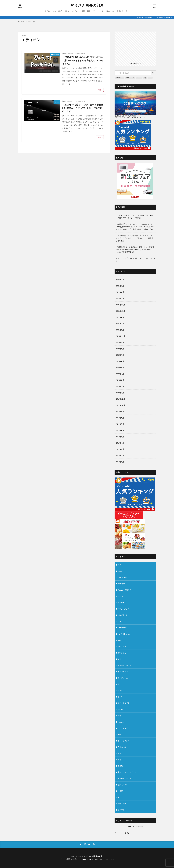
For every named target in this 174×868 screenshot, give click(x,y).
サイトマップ (98, 11)
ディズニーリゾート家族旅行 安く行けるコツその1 (135, 260)
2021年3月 (120, 324)
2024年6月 (120, 292)
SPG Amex (122, 646)
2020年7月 (120, 355)
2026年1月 (120, 286)
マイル (139, 78)
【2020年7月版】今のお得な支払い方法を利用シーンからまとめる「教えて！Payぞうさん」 (83, 60)
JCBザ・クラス (123, 609)
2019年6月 (120, 430)
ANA (58, 102)
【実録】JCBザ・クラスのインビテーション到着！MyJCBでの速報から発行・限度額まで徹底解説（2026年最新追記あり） (135, 249)
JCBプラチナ (119, 78)
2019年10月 (120, 405)
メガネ (120, 716)
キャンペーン (123, 672)
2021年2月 (120, 330)
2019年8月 (120, 418)
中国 (119, 734)
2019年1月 (120, 462)
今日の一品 (122, 747)
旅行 (119, 760)
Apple (120, 571)
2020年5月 (120, 367)
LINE (120, 621)
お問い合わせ (122, 11)
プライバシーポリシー (123, 833)
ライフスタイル (124, 728)
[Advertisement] (135, 47)
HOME (22, 22)
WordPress (109, 859)
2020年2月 (120, 386)
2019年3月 (120, 449)
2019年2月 (120, 455)
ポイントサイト (124, 703)
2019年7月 (120, 424)
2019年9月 (120, 411)
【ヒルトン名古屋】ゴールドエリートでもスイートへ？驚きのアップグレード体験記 (135, 217)
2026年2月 (120, 280)
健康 (119, 753)
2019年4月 (120, 443)
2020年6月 (120, 361)
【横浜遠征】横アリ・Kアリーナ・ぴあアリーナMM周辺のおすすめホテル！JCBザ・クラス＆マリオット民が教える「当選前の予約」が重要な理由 (135, 227)
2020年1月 (120, 393)
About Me (110, 11)
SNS (119, 640)
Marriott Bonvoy (124, 634)
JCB (54, 11)
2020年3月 (120, 380)
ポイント (76, 11)
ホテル (47, 11)
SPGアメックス (130, 78)
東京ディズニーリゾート (127, 772)
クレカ (67, 11)
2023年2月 (120, 298)
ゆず (60, 11)
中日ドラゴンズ (124, 741)
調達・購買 (86, 11)
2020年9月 (120, 342)
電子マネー (56, 54)
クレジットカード (124, 678)
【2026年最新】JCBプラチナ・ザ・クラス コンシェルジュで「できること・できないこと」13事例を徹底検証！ (135, 238)
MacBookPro (123, 628)
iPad (150, 78)
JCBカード (122, 602)
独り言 (120, 791)
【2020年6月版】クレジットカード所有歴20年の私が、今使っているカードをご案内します (83, 108)
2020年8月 (120, 349)
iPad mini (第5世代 (124, 590)
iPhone (120, 596)
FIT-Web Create (86, 859)
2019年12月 (120, 399)
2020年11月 (120, 336)
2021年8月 (120, 317)
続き (100, 90)
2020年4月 (120, 374)
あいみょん (122, 653)
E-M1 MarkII (122, 577)
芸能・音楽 (122, 804)
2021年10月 (120, 311)
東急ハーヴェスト (124, 778)
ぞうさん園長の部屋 (87, 5)
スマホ (120, 690)
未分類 (120, 766)
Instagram (122, 584)
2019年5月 (120, 437)
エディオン (32, 22)
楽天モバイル (123, 785)
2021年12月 (120, 305)
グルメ (120, 684)
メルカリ (121, 722)
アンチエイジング (124, 665)
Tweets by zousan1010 (135, 826)
